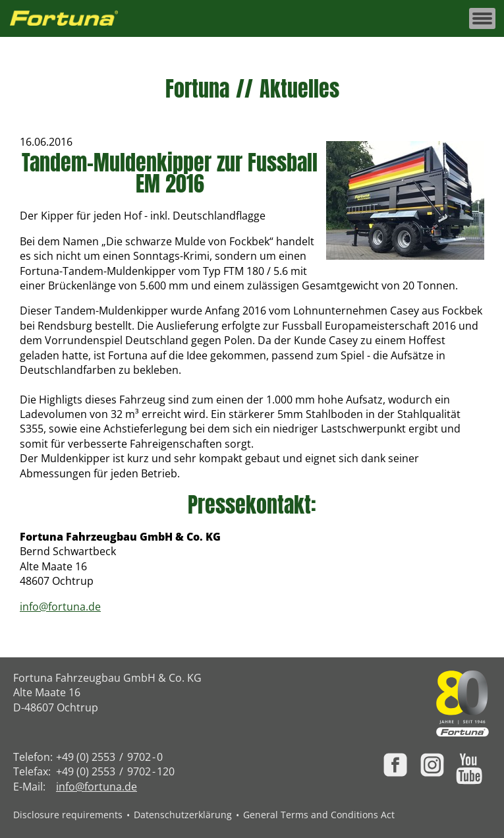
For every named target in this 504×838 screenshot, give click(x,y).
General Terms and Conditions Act (319, 815)
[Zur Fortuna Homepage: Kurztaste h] (71, 19)
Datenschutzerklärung (183, 815)
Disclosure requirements (68, 815)
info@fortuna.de (60, 607)
